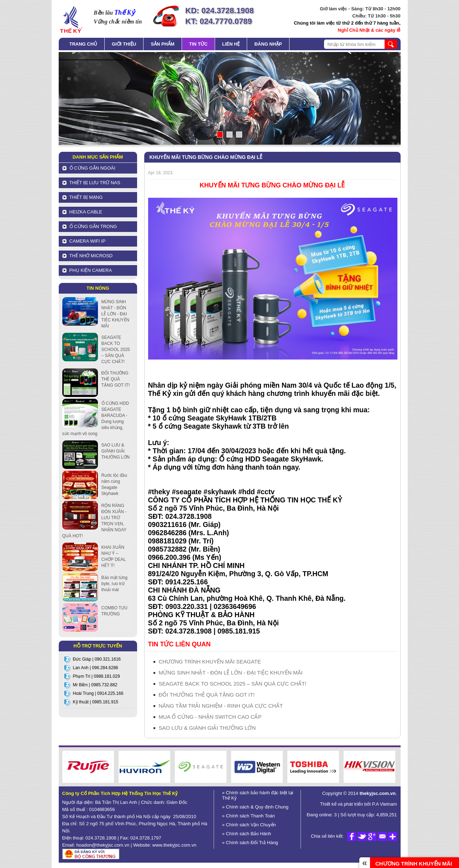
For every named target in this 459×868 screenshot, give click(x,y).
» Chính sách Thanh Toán (249, 816)
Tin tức (198, 44)
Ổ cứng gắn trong (93, 226)
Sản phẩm (163, 44)
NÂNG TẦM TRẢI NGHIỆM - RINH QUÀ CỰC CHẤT (221, 706)
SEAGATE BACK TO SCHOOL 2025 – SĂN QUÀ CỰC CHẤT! (233, 684)
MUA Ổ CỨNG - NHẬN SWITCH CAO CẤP (210, 717)
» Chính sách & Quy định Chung (255, 807)
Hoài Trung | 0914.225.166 (98, 693)
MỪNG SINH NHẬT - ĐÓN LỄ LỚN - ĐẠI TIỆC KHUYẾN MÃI (231, 673)
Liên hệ (231, 44)
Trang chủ (84, 44)
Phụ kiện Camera (91, 270)
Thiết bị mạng (86, 197)
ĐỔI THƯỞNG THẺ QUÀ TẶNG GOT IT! (207, 695)
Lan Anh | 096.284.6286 (96, 668)
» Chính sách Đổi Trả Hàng (250, 843)
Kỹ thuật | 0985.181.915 (96, 702)
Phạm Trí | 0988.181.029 (97, 676)
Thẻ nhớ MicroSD (91, 256)
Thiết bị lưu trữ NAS (95, 183)
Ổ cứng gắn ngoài (92, 168)
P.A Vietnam (384, 804)
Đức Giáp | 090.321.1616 (97, 659)
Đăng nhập (268, 44)
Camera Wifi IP (88, 241)
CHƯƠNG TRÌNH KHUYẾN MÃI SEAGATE (210, 662)
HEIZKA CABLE (86, 212)
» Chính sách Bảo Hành (247, 834)
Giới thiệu (124, 44)
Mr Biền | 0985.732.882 (95, 685)
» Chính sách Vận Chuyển (249, 825)
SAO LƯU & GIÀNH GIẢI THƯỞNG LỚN (207, 728)
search (391, 44)
